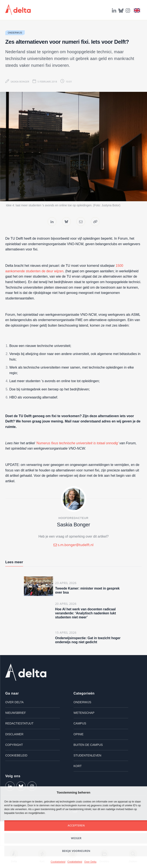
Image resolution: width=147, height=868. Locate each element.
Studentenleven (87, 755)
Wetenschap (84, 713)
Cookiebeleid (58, 862)
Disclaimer (14, 734)
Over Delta (90, 862)
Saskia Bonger (20, 82)
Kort (78, 766)
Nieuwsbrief (16, 713)
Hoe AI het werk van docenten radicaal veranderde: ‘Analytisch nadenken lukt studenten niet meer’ (86, 613)
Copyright (14, 745)
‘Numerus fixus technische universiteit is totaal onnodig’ (77, 443)
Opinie (79, 734)
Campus (80, 723)
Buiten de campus (88, 745)
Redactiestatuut (19, 723)
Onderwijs (15, 33)
